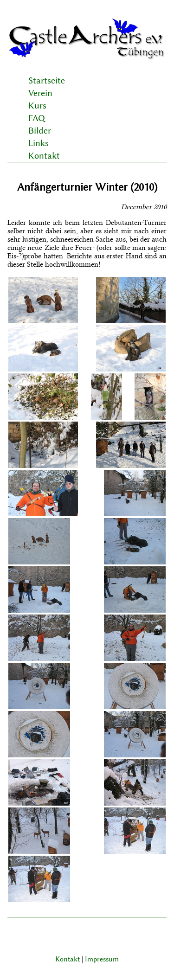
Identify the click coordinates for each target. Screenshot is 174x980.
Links (39, 143)
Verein (40, 93)
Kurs (37, 106)
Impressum (102, 959)
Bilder (40, 131)
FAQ (37, 118)
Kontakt (44, 156)
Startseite (47, 80)
